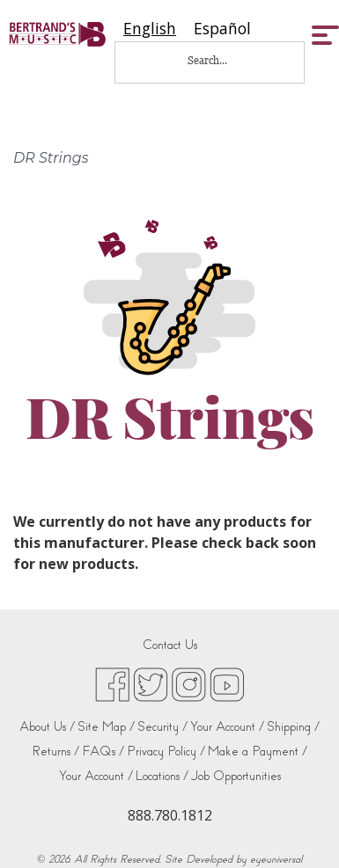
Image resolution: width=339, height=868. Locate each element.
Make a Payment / (258, 751)
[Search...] (219, 60)
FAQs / (103, 751)
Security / (162, 727)
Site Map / (106, 727)
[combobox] (150, 29)
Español (222, 29)
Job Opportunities (236, 776)
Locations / (162, 776)
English (150, 29)
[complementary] (299, 828)
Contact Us (170, 645)
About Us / (47, 727)
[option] (222, 29)
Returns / (55, 751)
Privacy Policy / (166, 751)
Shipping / (293, 727)
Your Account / (227, 727)
